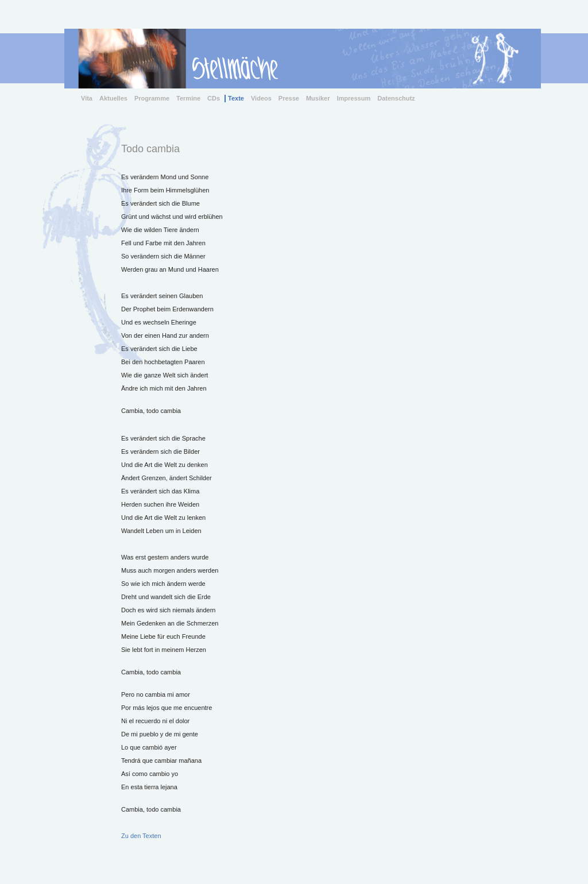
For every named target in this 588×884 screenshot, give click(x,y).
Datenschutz (396, 98)
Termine (188, 98)
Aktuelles (113, 98)
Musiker (318, 98)
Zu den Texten (141, 836)
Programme (152, 98)
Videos (261, 98)
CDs (214, 98)
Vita (87, 98)
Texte (236, 98)
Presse (289, 98)
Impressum (354, 98)
